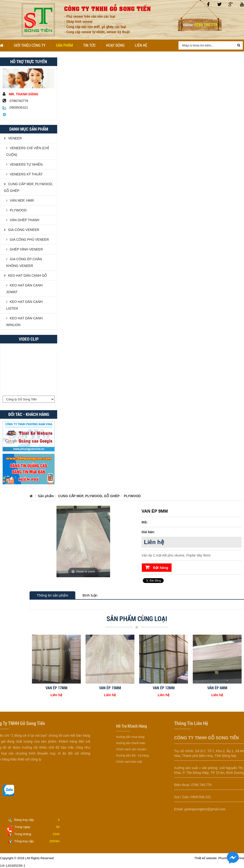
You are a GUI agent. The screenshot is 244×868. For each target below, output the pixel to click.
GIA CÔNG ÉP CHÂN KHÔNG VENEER (24, 262)
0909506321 (15, 107)
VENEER (13, 138)
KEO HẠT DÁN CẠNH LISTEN (24, 305)
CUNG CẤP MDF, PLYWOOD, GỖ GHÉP (28, 187)
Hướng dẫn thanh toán (131, 743)
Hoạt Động (115, 45)
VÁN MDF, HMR (20, 200)
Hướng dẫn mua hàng (131, 739)
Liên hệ (141, 45)
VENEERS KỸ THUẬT (24, 174)
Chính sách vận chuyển (131, 748)
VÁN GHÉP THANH (23, 220)
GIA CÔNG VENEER (22, 230)
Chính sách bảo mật (130, 757)
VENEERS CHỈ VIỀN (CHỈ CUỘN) (28, 151)
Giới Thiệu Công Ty (30, 45)
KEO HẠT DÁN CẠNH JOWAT (24, 289)
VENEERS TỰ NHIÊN (24, 164)
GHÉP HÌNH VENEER (25, 249)
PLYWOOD (16, 210)
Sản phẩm (64, 45)
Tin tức (89, 45)
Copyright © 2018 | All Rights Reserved (27, 858)
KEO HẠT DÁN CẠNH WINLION (24, 322)
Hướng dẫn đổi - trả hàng (132, 752)
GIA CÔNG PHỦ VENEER (28, 240)
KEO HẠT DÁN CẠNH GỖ (25, 276)
